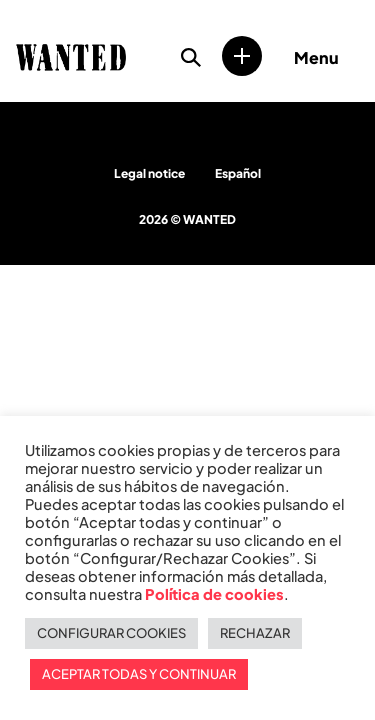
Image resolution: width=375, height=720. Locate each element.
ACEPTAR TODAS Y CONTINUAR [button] (139, 674)
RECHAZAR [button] (255, 633)
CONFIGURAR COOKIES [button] (111, 633)
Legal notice (149, 173)
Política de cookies (214, 594)
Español (238, 173)
